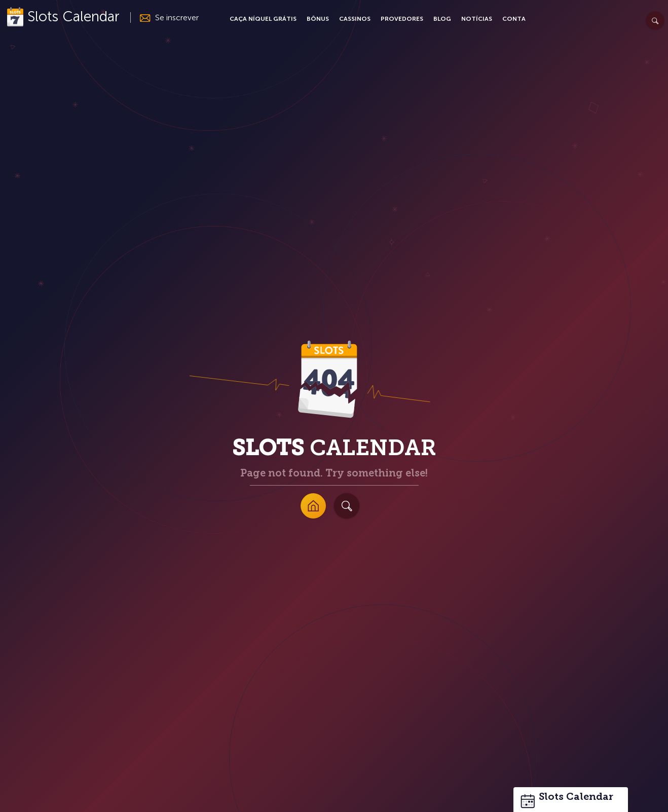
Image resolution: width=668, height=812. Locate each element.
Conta (514, 19)
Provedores (402, 19)
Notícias (477, 19)
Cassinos (355, 19)
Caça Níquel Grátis (263, 19)
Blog (442, 19)
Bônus (318, 19)
